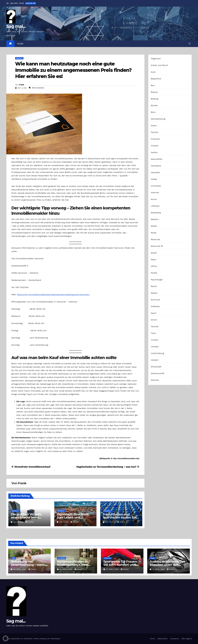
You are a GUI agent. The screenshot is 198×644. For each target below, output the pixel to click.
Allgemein (156, 59)
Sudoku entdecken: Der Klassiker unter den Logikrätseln (167, 565)
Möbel (154, 226)
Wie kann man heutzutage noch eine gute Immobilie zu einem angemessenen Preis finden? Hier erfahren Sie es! (73, 70)
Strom (154, 320)
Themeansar (55, 639)
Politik (154, 273)
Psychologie (157, 280)
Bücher (154, 105)
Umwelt (155, 347)
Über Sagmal (187, 639)
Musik (154, 253)
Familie (154, 132)
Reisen (154, 293)
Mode (154, 233)
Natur (154, 260)
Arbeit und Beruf (159, 65)
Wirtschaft (156, 367)
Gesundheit (157, 159)
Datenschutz (162, 639)
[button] (190, 44)
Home (20, 44)
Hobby (154, 179)
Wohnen (155, 380)
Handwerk (156, 166)
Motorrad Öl (157, 246)
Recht (154, 286)
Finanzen (155, 139)
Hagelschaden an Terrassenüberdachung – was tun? (108, 467)
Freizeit (155, 146)
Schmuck (156, 300)
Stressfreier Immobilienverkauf (31, 467)
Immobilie (19, 58)
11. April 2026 (159, 569)
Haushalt (155, 172)
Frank (22, 85)
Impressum (175, 639)
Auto (153, 72)
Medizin (155, 219)
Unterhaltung (157, 353)
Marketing (156, 213)
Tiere (153, 333)
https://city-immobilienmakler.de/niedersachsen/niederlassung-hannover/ (53, 295)
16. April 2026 (66, 569)
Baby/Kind (156, 79)
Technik (155, 326)
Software (155, 306)
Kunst (154, 199)
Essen (154, 126)
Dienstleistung (158, 119)
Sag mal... (16, 26)
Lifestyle (155, 206)
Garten (154, 152)
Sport (154, 313)
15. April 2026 (113, 569)
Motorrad (156, 239)
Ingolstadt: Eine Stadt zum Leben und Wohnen (73, 517)
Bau (153, 85)
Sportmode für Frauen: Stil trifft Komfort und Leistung (120, 565)
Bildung (155, 99)
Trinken (155, 340)
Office (154, 266)
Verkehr (155, 360)
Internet (155, 193)
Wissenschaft (158, 373)
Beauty (154, 92)
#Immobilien (38, 88)
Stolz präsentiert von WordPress (20, 639)
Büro (153, 112)
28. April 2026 (20, 569)
